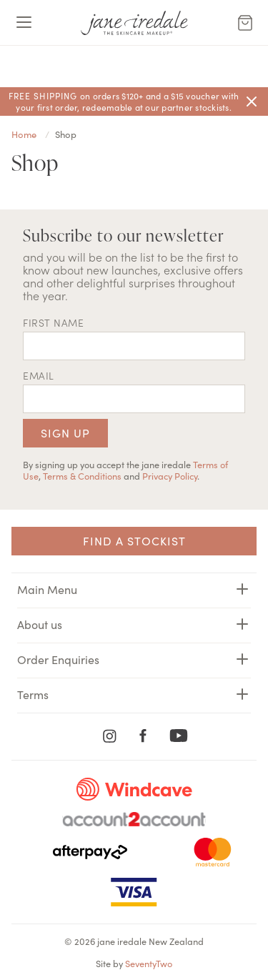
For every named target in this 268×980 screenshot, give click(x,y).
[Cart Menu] (245, 23)
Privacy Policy (170, 475)
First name (53, 322)
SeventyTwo (149, 963)
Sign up (65, 432)
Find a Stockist (134, 540)
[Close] (252, 102)
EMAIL (39, 375)
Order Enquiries (134, 659)
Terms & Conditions (82, 475)
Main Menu (134, 589)
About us (134, 624)
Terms (134, 694)
